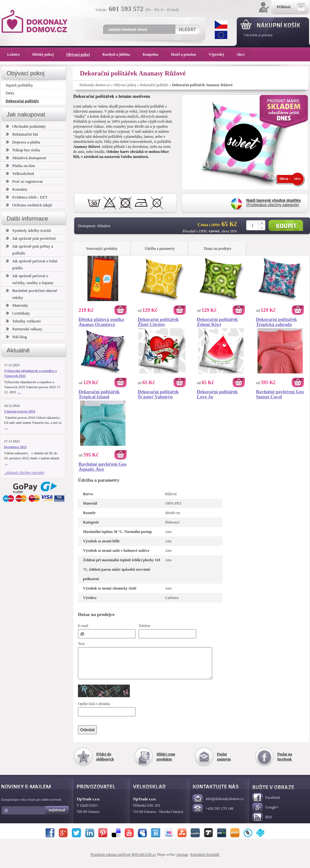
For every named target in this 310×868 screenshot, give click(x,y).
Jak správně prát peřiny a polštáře (30, 250)
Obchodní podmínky (26, 126)
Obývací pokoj (125, 85)
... (19, 392)
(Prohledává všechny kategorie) (274, 203)
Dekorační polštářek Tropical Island (99, 394)
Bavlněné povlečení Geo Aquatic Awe (103, 467)
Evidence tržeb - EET (27, 197)
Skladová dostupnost (26, 158)
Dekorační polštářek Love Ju (217, 394)
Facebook (266, 804)
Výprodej (219, 54)
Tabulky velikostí (23, 321)
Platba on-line (20, 166)
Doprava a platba (23, 142)
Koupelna (154, 54)
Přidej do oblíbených (105, 762)
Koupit (286, 225)
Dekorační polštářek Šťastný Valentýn (158, 394)
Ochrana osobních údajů (29, 205)
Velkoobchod (20, 174)
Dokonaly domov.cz (95, 85)
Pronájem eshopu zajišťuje (111, 860)
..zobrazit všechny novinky (24, 473)
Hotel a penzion (187, 54)
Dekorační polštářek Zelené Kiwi (217, 322)
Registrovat (57, 816)
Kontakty (17, 189)
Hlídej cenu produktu (166, 762)
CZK (221, 25)
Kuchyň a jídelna (119, 54)
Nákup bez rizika (23, 150)
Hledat (187, 29)
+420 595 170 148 (213, 815)
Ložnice (17, 54)
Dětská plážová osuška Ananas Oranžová (101, 322)
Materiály (17, 305)
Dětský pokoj (46, 54)
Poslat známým (224, 762)
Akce (242, 54)
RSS (262, 823)
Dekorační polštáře (154, 85)
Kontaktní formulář (205, 860)
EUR (221, 35)
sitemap (183, 860)
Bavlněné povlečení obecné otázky (32, 294)
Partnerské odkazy (24, 329)
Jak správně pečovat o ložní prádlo (32, 264)
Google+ (265, 813)
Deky (10, 93)
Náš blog (17, 337)
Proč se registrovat (24, 181)
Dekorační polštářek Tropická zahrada (276, 322)
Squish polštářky (19, 85)
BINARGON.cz (144, 860)
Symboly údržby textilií (28, 230)
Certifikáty (18, 313)
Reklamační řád (22, 134)
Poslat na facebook (285, 762)
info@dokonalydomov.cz (218, 805)
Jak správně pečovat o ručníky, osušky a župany (30, 279)
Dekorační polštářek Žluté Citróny (158, 322)
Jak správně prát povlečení (31, 238)
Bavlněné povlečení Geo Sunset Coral (280, 394)
